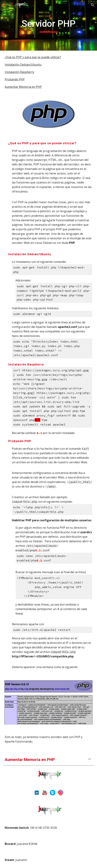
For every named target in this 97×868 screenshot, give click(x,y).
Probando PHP (15, 79)
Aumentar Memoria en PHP (23, 87)
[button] (4, 5)
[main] (48, 25)
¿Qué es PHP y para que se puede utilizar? (33, 57)
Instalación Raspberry (19, 72)
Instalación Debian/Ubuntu (23, 65)
